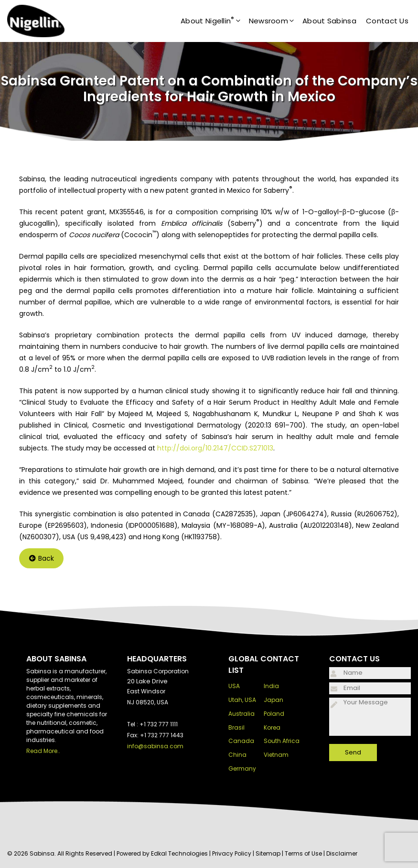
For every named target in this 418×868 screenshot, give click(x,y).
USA (234, 686)
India (271, 686)
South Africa (282, 741)
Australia (241, 714)
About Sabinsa (329, 21)
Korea (272, 727)
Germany (242, 769)
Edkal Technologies (179, 853)
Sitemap (268, 853)
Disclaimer (342, 853)
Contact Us (387, 21)
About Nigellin (215, 21)
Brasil (236, 727)
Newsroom (276, 21)
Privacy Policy (232, 853)
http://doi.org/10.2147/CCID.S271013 (215, 448)
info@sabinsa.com (155, 746)
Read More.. (43, 751)
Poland (274, 714)
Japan (273, 700)
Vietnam (276, 755)
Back (42, 558)
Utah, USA (242, 700)
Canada (241, 741)
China (237, 755)
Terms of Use (303, 853)
